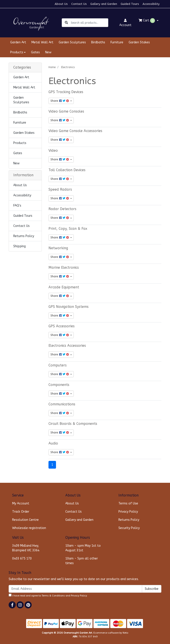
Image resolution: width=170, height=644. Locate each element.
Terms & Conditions (53, 596)
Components (59, 385)
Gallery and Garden (104, 4)
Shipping (19, 246)
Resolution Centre (25, 520)
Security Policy (129, 528)
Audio (53, 443)
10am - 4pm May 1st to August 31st (83, 548)
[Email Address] (75, 589)
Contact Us (79, 4)
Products (20, 143)
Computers (58, 365)
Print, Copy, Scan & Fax (68, 229)
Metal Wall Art (42, 42)
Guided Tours (130, 4)
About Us (61, 4)
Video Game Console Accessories (75, 131)
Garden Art (18, 42)
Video (53, 151)
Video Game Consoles (66, 111)
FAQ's (17, 206)
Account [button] (125, 23)
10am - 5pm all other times (82, 561)
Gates (35, 52)
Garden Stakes (139, 42)
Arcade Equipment (64, 287)
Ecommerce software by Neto (111, 633)
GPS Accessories (62, 326)
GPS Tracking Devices (66, 92)
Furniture (117, 42)
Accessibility (151, 4)
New (48, 52)
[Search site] (66, 23)
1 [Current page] (52, 465)
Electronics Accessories (67, 346)
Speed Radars (60, 190)
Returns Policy (24, 236)
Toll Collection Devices (67, 170)
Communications (62, 404)
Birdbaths (98, 42)
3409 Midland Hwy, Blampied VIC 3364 (26, 548)
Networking (58, 248)
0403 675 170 (22, 559)
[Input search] (89, 23)
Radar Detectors (62, 209)
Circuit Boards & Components (73, 424)
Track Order (21, 512)
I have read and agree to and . (48, 595)
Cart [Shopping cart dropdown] (147, 21)
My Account (21, 503)
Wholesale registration (29, 528)
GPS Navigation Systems (69, 307)
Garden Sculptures (72, 42)
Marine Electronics (64, 268)
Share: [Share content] (60, 101)
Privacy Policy (128, 512)
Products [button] (17, 52)
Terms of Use (128, 503)
